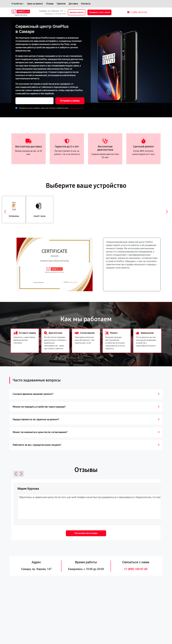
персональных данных (76, 108)
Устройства (17, 4)
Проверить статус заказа (99, 12)
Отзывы (50, 4)
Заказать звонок (77, 12)
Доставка (73, 4)
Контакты (86, 4)
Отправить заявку (70, 101)
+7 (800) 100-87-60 (136, 569)
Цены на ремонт (35, 4)
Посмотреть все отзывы (86, 533)
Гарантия (61, 4)
